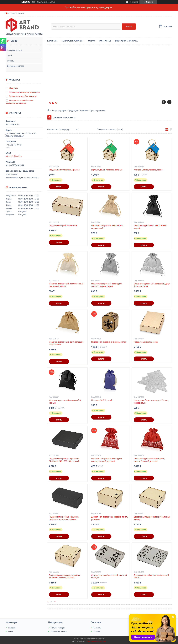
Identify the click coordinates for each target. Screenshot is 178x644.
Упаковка (84, 111)
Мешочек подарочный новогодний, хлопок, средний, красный (107, 460)
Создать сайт (42, 2)
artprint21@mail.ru (14, 156)
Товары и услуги (14, 50)
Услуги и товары (58, 628)
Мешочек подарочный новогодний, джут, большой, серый (152, 285)
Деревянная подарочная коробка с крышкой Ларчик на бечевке (65, 576)
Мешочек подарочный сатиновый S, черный (65, 402)
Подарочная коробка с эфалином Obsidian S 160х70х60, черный (64, 518)
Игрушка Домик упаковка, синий (148, 170)
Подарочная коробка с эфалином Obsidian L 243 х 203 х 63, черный (64, 460)
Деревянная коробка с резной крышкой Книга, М (109, 576)
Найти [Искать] (129, 26)
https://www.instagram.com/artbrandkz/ (22, 177)
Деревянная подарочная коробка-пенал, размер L (152, 518)
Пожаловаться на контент (96, 641)
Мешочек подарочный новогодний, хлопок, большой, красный (149, 460)
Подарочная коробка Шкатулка (63, 225)
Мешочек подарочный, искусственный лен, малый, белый (66, 285)
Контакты (105, 41)
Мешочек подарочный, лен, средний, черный (150, 227)
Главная (52, 41)
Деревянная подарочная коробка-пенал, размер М (109, 518)
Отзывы (11, 61)
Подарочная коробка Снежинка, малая (109, 342)
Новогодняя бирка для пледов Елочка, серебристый (151, 402)
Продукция (73, 111)
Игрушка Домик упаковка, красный (64, 170)
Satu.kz (101, 639)
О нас (10, 56)
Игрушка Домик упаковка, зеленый (107, 170)
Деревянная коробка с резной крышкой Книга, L (151, 576)
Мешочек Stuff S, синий (102, 400)
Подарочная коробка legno (146, 342)
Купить (59, 187)
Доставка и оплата (16, 66)
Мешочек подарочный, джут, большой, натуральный (66, 343)
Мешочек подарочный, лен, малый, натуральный (107, 227)
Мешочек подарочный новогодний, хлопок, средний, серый (107, 285)
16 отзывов (134, 2)
